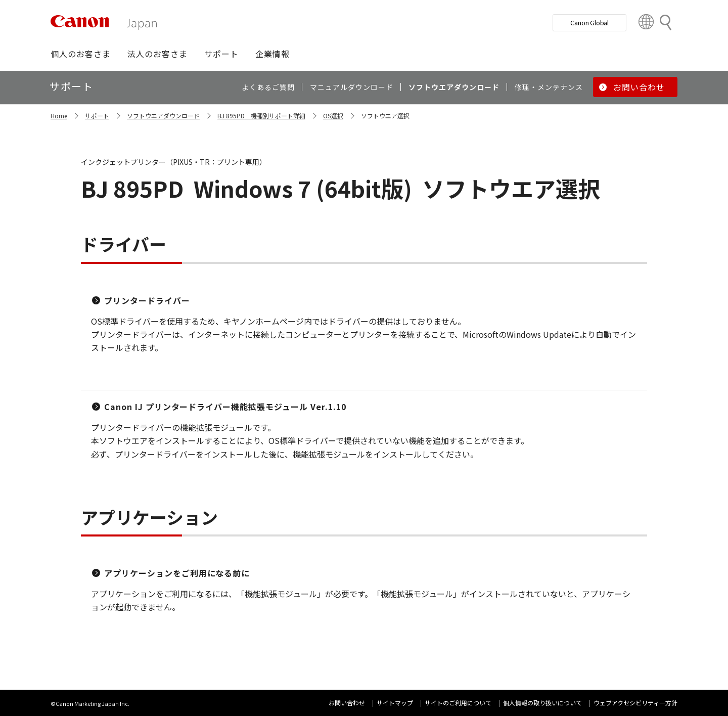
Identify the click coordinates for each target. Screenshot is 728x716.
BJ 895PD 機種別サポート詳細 (261, 116)
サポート (97, 116)
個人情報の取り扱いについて (542, 703)
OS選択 (333, 116)
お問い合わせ (347, 703)
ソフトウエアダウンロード (163, 116)
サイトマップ (395, 703)
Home (59, 116)
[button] (81, 54)
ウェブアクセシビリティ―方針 (635, 703)
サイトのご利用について (458, 703)
